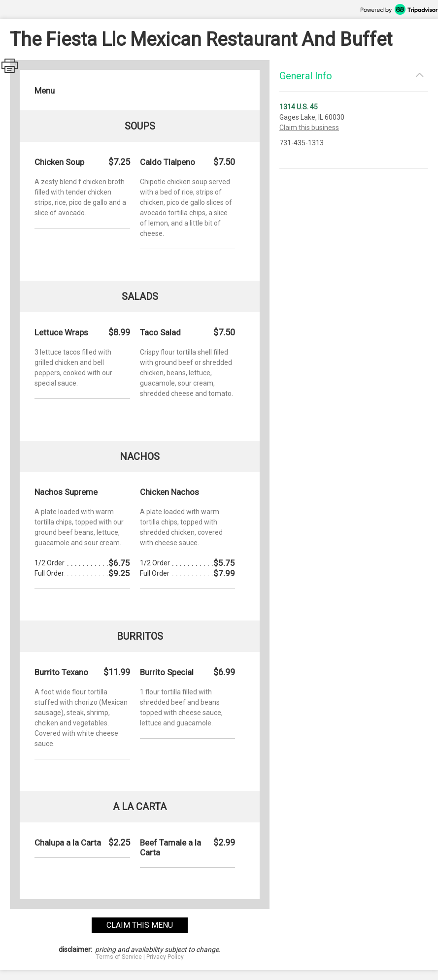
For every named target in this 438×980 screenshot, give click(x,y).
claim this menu (140, 925)
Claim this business (309, 128)
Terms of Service (119, 957)
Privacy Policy (165, 957)
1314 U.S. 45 (299, 107)
